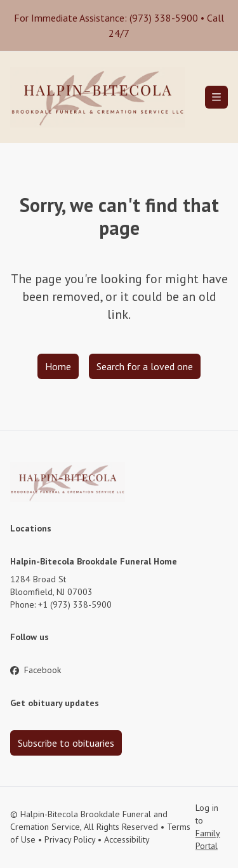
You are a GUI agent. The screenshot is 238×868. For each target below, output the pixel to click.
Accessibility (127, 839)
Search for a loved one (145, 366)
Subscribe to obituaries (66, 743)
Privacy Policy (70, 839)
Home (58, 366)
